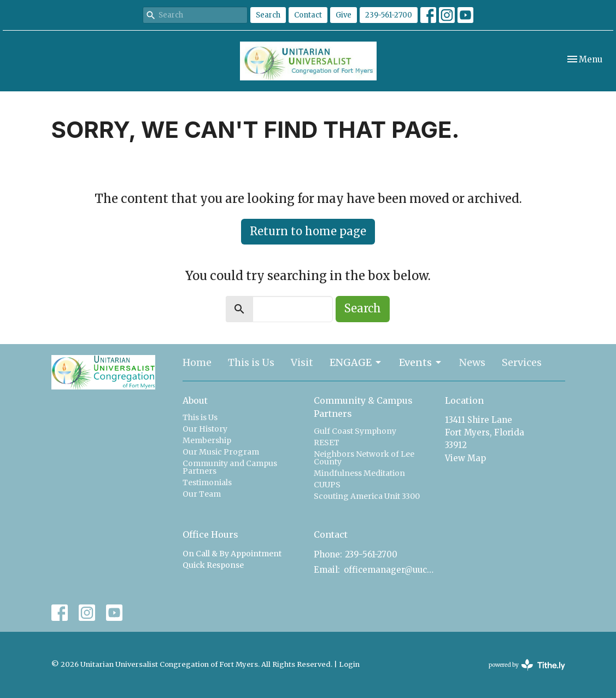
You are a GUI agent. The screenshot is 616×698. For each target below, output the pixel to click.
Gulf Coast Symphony (355, 431)
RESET (327, 443)
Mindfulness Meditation (359, 473)
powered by (527, 665)
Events (421, 362)
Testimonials (207, 482)
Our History (205, 429)
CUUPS (327, 485)
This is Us (251, 362)
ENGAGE (356, 362)
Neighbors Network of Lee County (364, 458)
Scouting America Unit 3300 (367, 496)
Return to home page (308, 231)
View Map (465, 458)
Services (522, 362)
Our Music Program (221, 452)
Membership (207, 440)
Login (349, 664)
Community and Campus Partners (230, 467)
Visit (302, 362)
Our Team (202, 494)
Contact (308, 15)
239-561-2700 (389, 15)
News (472, 362)
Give (344, 15)
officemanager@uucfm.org (389, 570)
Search (268, 15)
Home (197, 362)
